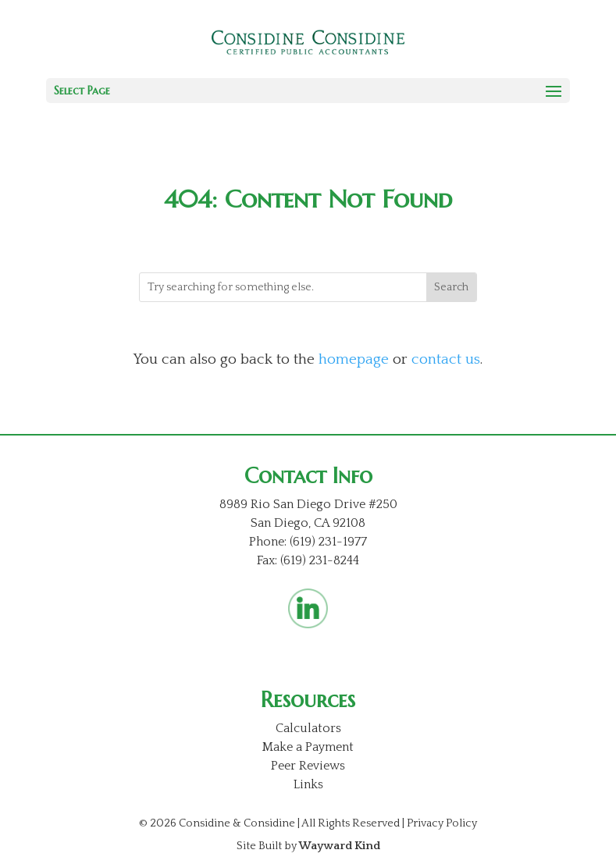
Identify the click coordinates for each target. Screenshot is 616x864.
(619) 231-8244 (320, 560)
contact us (446, 359)
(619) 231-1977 (328, 542)
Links (308, 784)
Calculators (308, 728)
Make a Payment (308, 747)
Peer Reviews (308, 766)
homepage (354, 359)
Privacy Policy (442, 823)
